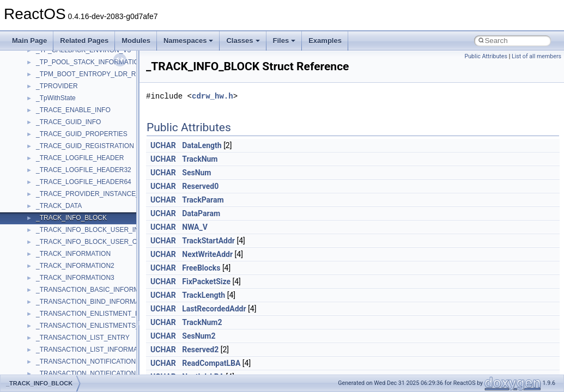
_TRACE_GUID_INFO (68, 122)
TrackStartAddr (208, 241)
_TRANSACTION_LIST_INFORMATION (94, 350)
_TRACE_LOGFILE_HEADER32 (84, 170)
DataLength (202, 145)
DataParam (201, 213)
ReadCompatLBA (211, 363)
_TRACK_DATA (59, 206)
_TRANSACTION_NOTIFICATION (86, 362)
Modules (136, 41)
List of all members (536, 56)
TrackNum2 (202, 322)
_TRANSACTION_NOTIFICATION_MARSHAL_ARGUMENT (124, 373)
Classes (243, 41)
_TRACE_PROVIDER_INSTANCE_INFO (96, 194)
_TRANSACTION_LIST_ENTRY (83, 338)
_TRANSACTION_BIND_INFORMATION (95, 302)
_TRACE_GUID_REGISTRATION (85, 146)
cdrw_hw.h (213, 96)
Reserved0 (200, 186)
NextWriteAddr (207, 254)
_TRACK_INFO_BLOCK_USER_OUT (91, 242)
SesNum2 (199, 336)
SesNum (196, 173)
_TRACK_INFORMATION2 (75, 266)
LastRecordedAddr (214, 309)
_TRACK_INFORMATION (73, 254)
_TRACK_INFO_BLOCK (71, 218)
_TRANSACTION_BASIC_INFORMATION (97, 290)
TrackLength (204, 295)
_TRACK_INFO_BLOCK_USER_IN (87, 230)
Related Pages (84, 41)
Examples (325, 41)
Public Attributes (486, 56)
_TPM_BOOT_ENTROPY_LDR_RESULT (96, 74)
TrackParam (203, 200)
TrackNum (200, 159)
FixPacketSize (206, 281)
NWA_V (195, 227)
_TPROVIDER (57, 86)
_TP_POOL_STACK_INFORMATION (90, 62)
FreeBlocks (201, 268)
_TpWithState (56, 98)
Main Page (29, 41)
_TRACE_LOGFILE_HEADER (80, 158)
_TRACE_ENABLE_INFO (73, 110)
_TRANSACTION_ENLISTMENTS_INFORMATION (110, 326)
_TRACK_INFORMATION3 (75, 278)
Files (284, 41)
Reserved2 (200, 350)
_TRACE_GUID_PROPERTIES (82, 134)
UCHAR (163, 145)
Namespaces (189, 41)
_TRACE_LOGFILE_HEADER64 (84, 182)
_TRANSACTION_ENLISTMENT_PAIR (93, 314)
